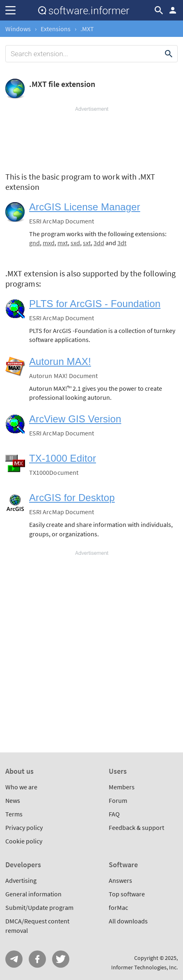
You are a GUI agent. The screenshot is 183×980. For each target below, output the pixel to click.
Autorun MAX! (60, 361)
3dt (122, 243)
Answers (120, 880)
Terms (14, 814)
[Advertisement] (91, 137)
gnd (34, 243)
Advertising (21, 880)
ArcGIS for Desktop (72, 498)
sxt (87, 243)
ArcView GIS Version (75, 419)
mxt (63, 243)
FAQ (114, 814)
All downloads (128, 921)
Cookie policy (24, 841)
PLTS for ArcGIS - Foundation (95, 304)
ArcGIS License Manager (85, 207)
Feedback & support (136, 827)
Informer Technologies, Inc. (144, 967)
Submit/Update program (39, 907)
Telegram (14, 959)
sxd (75, 243)
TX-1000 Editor (63, 458)
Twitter (61, 959)
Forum (118, 800)
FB (37, 959)
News (13, 800)
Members (122, 787)
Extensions (56, 29)
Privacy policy (24, 827)
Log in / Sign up (173, 10)
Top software (127, 894)
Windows (18, 29)
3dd (99, 243)
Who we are (21, 787)
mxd (49, 243)
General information (33, 894)
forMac (118, 907)
